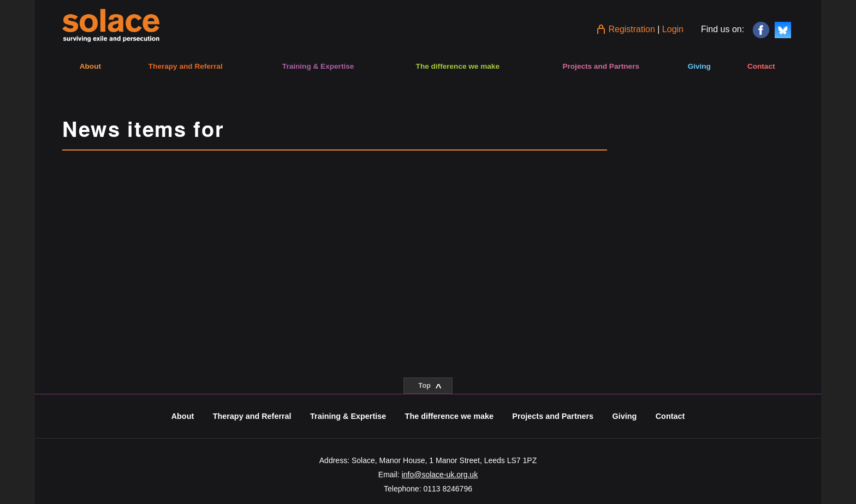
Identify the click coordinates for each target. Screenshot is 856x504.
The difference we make (458, 66)
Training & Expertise (318, 66)
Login (673, 29)
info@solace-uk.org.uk (440, 475)
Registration (631, 29)
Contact (761, 66)
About (90, 66)
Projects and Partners (601, 66)
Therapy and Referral (186, 66)
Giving (699, 66)
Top (430, 387)
